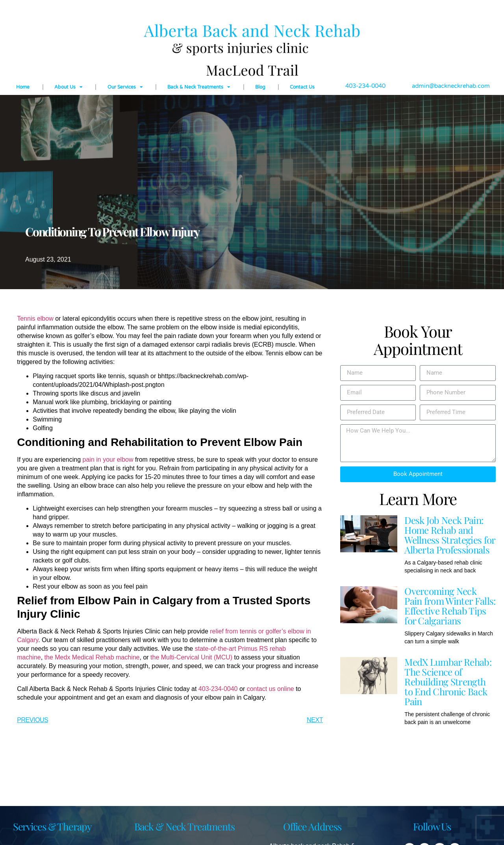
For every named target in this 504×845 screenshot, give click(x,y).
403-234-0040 (218, 689)
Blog (260, 87)
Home (23, 87)
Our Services (125, 87)
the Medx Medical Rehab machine (92, 657)
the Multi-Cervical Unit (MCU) (191, 657)
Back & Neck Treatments (199, 87)
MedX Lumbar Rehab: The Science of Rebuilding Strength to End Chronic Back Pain (448, 682)
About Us (69, 87)
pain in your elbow (108, 460)
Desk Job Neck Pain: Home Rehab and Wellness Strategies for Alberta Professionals (450, 535)
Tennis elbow (35, 318)
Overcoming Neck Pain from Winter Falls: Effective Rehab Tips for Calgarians (450, 606)
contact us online (271, 689)
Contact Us (302, 87)
